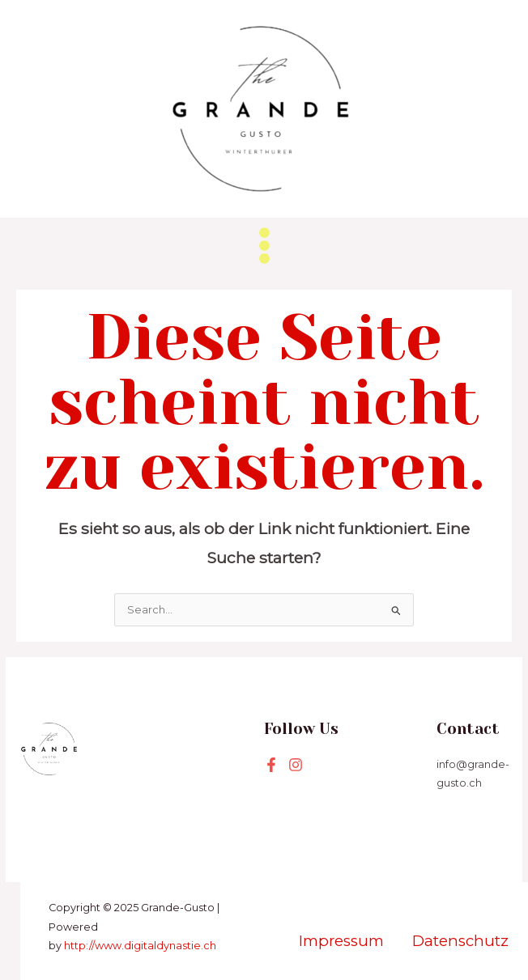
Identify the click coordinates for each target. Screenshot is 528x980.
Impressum (343, 941)
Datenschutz (460, 941)
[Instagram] (296, 765)
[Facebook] (271, 765)
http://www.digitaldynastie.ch (140, 946)
